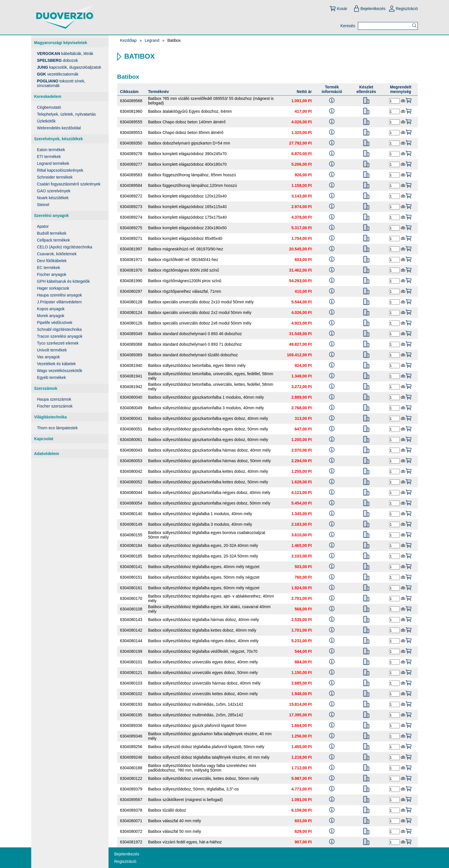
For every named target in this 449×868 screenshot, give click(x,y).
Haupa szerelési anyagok (59, 295)
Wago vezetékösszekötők (60, 371)
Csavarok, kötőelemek (57, 254)
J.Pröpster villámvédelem (59, 302)
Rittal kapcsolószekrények (60, 170)
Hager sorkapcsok (53, 288)
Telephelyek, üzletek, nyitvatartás (66, 114)
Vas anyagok (48, 357)
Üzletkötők (46, 121)
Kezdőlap (128, 40)
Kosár (338, 9)
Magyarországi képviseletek (61, 43)
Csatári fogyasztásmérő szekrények (69, 184)
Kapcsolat (44, 439)
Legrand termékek (53, 163)
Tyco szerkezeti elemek (58, 343)
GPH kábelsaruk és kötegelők (63, 281)
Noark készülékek (53, 198)
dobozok (57, 60)
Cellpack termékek (53, 240)
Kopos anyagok (51, 309)
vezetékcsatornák (58, 74)
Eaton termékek (51, 150)
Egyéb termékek (51, 377)
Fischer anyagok (52, 274)
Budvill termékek (52, 233)
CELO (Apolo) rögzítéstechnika (65, 247)
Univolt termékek (52, 350)
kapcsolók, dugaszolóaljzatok (69, 67)
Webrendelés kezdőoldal (59, 128)
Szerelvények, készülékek (58, 139)
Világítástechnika (50, 417)
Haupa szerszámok (54, 399)
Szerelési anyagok (51, 215)
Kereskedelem (48, 96)
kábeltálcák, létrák (65, 54)
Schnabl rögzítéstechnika (59, 329)
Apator (43, 226)
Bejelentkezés (369, 9)
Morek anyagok (51, 316)
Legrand (152, 40)
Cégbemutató (49, 107)
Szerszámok (46, 388)
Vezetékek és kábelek (56, 364)
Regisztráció (403, 9)
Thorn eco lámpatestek (57, 428)
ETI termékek (49, 157)
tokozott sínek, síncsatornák (61, 83)
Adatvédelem (47, 454)
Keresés (348, 26)
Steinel (43, 205)
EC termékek (49, 268)
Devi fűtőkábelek (52, 261)
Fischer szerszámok (55, 406)
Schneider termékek (55, 177)
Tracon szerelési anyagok (60, 336)
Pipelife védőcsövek (55, 323)
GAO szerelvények (54, 191)
